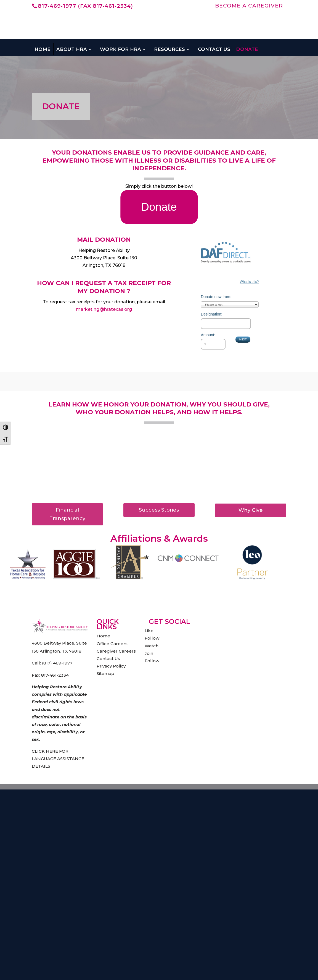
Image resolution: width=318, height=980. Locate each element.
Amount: (208, 335)
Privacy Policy (111, 666)
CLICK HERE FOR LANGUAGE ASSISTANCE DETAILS (58, 759)
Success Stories (159, 510)
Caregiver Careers (116, 651)
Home (43, 49)
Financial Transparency (67, 514)
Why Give (251, 510)
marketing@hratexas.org (104, 309)
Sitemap (105, 673)
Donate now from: (216, 297)
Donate (247, 49)
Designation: (211, 314)
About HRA (72, 49)
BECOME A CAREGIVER (249, 6)
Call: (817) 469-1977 (52, 663)
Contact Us (214, 49)
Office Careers (112, 644)
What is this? (249, 282)
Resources (169, 49)
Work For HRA (120, 49)
